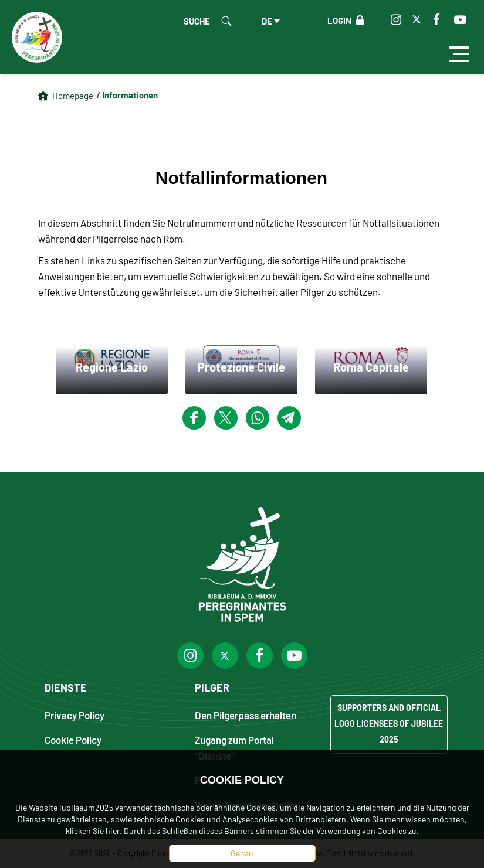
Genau (242, 853)
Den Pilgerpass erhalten (246, 715)
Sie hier (106, 831)
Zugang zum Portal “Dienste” (234, 747)
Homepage (73, 96)
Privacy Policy (75, 715)
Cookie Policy (73, 739)
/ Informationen (127, 95)
